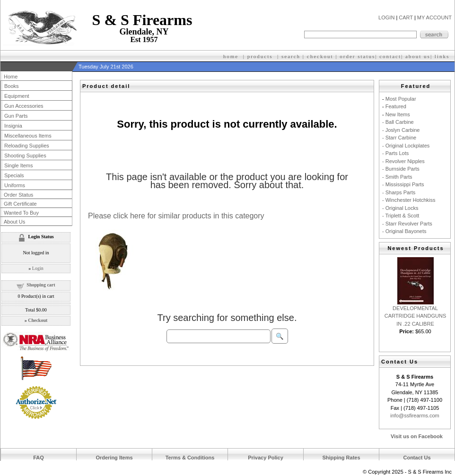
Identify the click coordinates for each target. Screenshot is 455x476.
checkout (320, 56)
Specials (14, 175)
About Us (14, 222)
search (291, 56)
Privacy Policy (266, 458)
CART (406, 17)
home (231, 56)
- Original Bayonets (404, 231)
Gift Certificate (20, 204)
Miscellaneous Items (28, 136)
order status (357, 56)
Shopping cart (41, 285)
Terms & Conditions (190, 458)
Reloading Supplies (27, 146)
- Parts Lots (395, 153)
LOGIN (386, 17)
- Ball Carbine (398, 122)
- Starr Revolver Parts (407, 224)
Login (38, 268)
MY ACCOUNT (434, 17)
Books (12, 86)
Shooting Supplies (25, 156)
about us (418, 56)
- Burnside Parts (401, 169)
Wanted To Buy (21, 213)
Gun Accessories (24, 106)
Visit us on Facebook (417, 436)
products (260, 56)
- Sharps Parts (399, 192)
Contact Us (417, 458)
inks (443, 56)
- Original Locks (400, 208)
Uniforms (15, 185)
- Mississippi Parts (403, 184)
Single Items (19, 165)
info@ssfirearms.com (415, 415)
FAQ (39, 458)
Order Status (18, 195)
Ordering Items (114, 458)
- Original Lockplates (406, 146)
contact (390, 56)
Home (11, 77)
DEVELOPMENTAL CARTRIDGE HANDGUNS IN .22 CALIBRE (416, 316)
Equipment (17, 96)
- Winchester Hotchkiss (409, 200)
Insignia (13, 126)
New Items (398, 114)
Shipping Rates (341, 458)
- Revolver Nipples (403, 161)
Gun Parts (16, 116)
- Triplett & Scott (401, 216)
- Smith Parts (397, 177)
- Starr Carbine (399, 138)
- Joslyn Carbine (401, 130)
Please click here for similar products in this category (176, 216)
